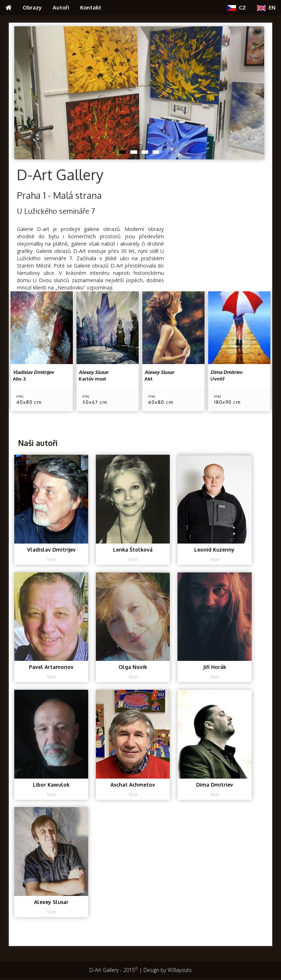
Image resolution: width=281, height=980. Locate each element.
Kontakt (91, 7)
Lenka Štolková (133, 550)
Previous (20, 91)
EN (266, 7)
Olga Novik (133, 667)
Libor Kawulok (51, 785)
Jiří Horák (215, 667)
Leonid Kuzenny (215, 550)
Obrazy (32, 7)
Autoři (61, 7)
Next (259, 91)
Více (51, 559)
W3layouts (180, 971)
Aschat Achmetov (133, 785)
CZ (237, 7)
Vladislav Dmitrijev (51, 550)
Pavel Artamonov (51, 667)
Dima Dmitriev (215, 785)
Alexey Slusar (51, 903)
